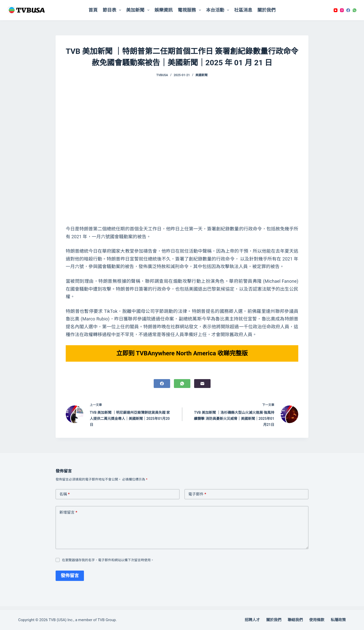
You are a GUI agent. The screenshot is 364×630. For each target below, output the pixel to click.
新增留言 (68, 516)
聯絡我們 (295, 620)
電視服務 (190, 10)
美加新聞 (139, 10)
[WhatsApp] (355, 10)
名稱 (65, 498)
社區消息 (243, 10)
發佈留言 (70, 579)
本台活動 (219, 10)
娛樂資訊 (164, 10)
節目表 (113, 10)
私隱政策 (338, 620)
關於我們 (266, 10)
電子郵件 (197, 498)
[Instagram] (342, 10)
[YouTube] (336, 10)
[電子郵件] (202, 387)
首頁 (93, 10)
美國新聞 (201, 75)
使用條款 (317, 620)
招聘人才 (252, 620)
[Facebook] (348, 10)
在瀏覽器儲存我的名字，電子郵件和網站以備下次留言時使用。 (108, 564)
